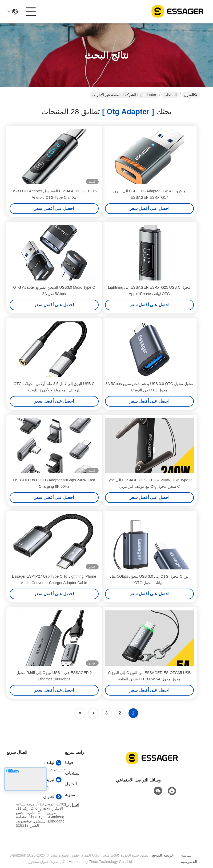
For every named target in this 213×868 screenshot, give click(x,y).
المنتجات (170, 95)
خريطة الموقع (163, 855)
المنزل (191, 95)
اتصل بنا (72, 805)
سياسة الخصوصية (189, 858)
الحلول (71, 784)
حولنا (69, 762)
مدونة (70, 794)
